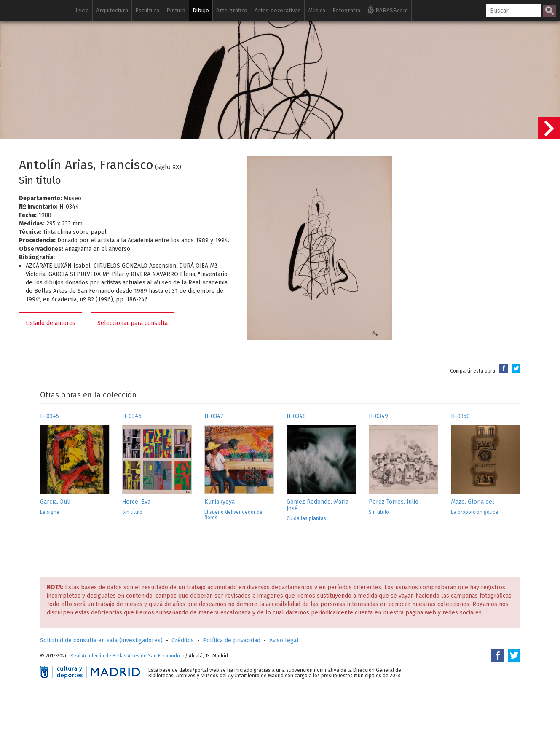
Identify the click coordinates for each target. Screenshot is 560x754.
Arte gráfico (232, 10)
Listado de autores (51, 323)
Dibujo (201, 10)
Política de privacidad (232, 640)
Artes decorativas (278, 10)
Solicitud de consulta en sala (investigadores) (101, 640)
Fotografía (346, 10)
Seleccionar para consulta (133, 323)
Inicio (82, 10)
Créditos (183, 640)
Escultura (147, 10)
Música (317, 10)
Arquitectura (112, 10)
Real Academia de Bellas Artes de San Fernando (125, 656)
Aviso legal (284, 640)
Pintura (176, 10)
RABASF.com (388, 10)
